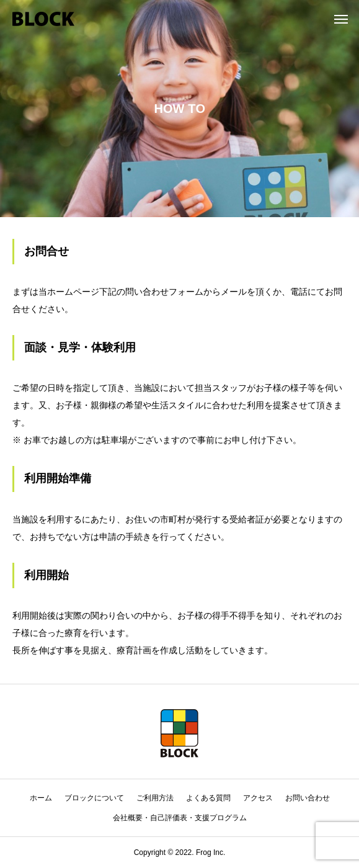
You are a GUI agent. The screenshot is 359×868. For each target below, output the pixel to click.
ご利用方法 (155, 798)
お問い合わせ (308, 798)
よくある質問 (208, 798)
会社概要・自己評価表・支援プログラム (180, 818)
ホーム (41, 798)
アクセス (258, 798)
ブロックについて (94, 798)
